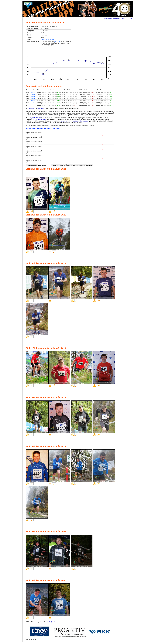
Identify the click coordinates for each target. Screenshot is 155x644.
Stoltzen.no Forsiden (127, 18)
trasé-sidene (41, 109)
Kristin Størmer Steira (40, 119)
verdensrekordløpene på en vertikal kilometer (74, 121)
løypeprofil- (31, 109)
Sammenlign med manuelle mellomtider (80, 165)
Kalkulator (33, 92)
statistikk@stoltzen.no (52, 622)
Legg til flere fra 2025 (58, 165)
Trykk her (57, 41)
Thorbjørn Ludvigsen (34, 118)
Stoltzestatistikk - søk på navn (112, 18)
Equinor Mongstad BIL (48, 39)
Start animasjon (32, 165)
